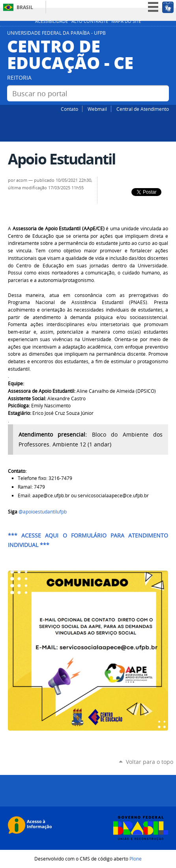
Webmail (97, 109)
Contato (69, 109)
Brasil (25, 7)
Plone (136, 859)
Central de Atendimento (143, 109)
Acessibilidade (51, 21)
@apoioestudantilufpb (43, 512)
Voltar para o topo (150, 762)
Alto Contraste (90, 21)
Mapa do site (126, 21)
